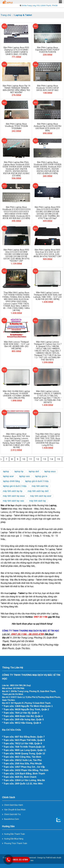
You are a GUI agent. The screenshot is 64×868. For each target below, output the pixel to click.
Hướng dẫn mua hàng (14, 839)
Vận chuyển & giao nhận (15, 810)
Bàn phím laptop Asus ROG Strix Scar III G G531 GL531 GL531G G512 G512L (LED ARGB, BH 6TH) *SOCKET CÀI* (48, 253)
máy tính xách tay (40, 486)
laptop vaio (24, 476)
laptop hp (19, 471)
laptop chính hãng (11, 481)
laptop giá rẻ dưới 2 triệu (15, 486)
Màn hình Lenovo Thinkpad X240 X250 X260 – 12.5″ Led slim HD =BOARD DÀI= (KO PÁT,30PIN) (16, 345)
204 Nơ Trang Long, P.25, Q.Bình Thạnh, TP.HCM (39, 6)
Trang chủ (6, 15)
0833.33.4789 (20, 860)
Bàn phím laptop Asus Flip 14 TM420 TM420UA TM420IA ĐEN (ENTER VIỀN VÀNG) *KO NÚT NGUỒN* (16, 89)
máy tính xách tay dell (38, 491)
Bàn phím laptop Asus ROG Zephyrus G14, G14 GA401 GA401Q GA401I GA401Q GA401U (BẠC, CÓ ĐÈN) (16, 51)
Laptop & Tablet (23, 15)
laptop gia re (41, 476)
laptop (6, 471)
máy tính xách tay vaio (13, 501)
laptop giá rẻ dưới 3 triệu (37, 481)
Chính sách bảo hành (14, 805)
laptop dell (34, 471)
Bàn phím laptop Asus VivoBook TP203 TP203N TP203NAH (16, 126)
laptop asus (50, 471)
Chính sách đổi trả (12, 814)
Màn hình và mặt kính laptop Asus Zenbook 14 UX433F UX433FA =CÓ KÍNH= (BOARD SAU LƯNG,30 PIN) (16, 395)
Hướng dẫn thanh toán (15, 834)
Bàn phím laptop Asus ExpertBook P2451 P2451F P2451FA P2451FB (48, 50)
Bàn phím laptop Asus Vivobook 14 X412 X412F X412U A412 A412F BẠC (48, 88)
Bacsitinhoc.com (12, 819)
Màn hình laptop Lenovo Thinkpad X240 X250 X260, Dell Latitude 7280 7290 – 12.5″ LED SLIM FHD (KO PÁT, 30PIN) (48, 296)
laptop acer (8, 476)
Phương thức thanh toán (16, 843)
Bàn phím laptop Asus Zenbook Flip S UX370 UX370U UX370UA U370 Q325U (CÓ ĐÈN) (48, 127)
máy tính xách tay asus (14, 496)
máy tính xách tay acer (41, 496)
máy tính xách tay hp (13, 491)
